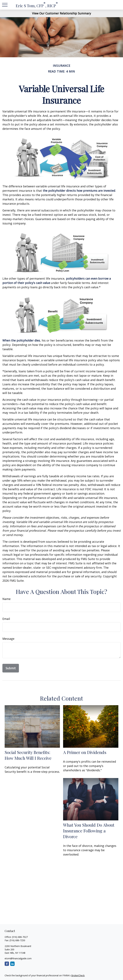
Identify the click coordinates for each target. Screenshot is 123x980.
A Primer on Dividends (85, 752)
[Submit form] (11, 668)
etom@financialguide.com (18, 958)
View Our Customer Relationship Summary (61, 13)
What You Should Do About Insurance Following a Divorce (89, 831)
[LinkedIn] (12, 964)
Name (6, 599)
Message (8, 639)
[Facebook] (7, 964)
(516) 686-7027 (20, 937)
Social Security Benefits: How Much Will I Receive (28, 755)
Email (6, 619)
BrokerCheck (78, 975)
